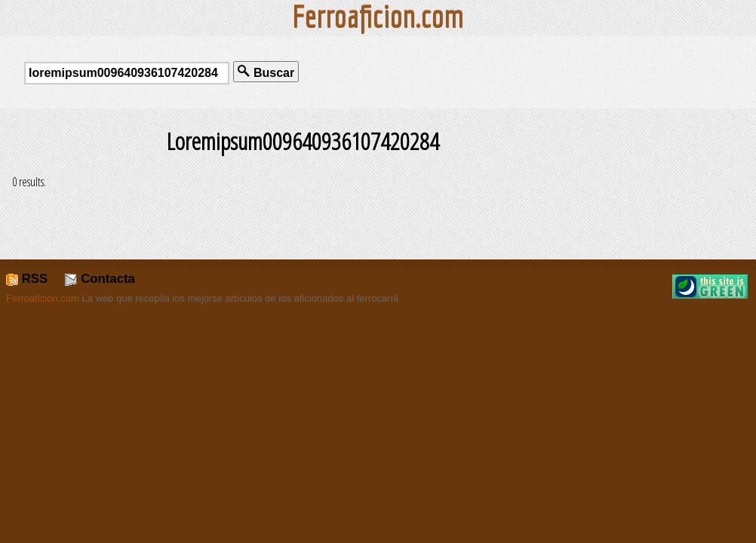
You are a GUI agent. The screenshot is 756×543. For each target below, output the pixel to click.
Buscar (266, 72)
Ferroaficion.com (43, 298)
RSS (27, 279)
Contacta (100, 279)
